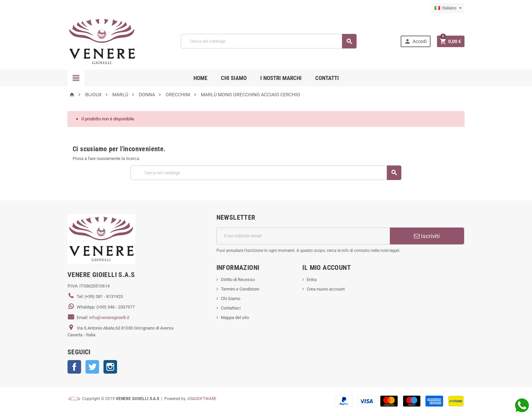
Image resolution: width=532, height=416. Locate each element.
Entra (312, 280)
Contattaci (231, 308)
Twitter (92, 367)
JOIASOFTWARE (202, 399)
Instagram (110, 367)
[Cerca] (269, 41)
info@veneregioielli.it (109, 318)
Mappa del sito (235, 318)
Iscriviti (427, 236)
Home (200, 78)
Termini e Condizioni (240, 289)
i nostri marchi (281, 78)
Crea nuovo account (326, 289)
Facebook (74, 367)
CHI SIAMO (234, 78)
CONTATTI (327, 78)
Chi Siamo (231, 299)
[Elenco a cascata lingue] (448, 8)
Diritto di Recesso (238, 280)
